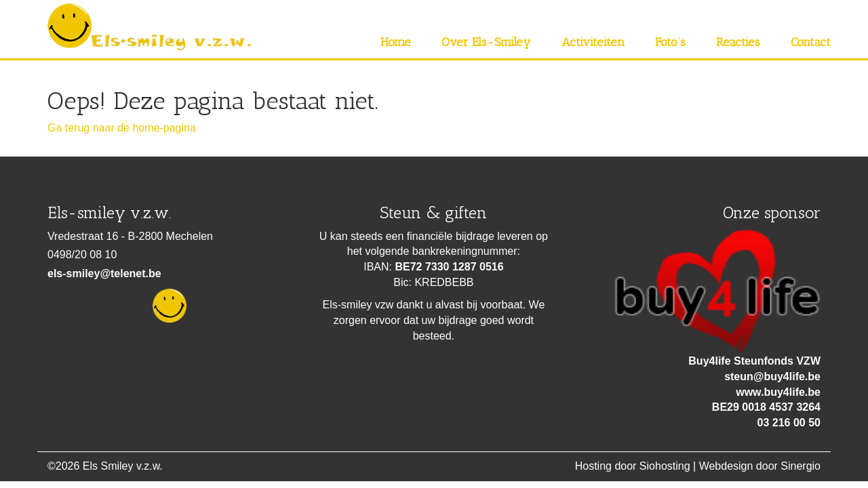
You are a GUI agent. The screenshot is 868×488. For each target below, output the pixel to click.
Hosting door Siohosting (633, 466)
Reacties (738, 42)
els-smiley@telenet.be (104, 273)
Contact (811, 42)
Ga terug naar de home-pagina (122, 128)
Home (396, 42)
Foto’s (670, 42)
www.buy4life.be (778, 392)
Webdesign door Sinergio (760, 466)
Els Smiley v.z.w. (123, 466)
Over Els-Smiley (486, 42)
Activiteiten (593, 42)
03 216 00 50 (789, 423)
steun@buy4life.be (772, 377)
